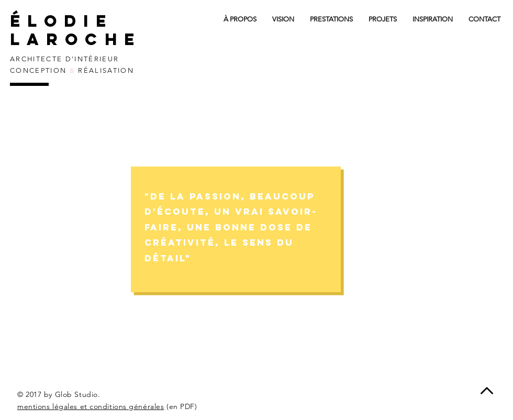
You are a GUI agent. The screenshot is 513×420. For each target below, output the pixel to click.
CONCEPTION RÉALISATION (72, 70)
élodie (62, 21)
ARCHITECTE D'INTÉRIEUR (64, 59)
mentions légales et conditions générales (91, 406)
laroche (81, 39)
